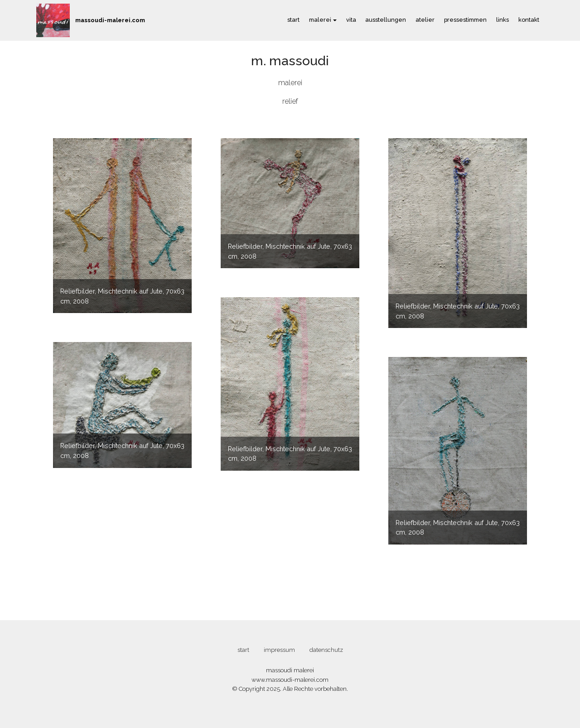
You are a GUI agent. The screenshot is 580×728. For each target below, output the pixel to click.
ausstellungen (386, 20)
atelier (425, 20)
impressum (279, 650)
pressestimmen (465, 20)
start (293, 20)
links (503, 20)
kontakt (529, 20)
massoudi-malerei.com (110, 20)
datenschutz (326, 650)
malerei (320, 20)
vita (351, 20)
